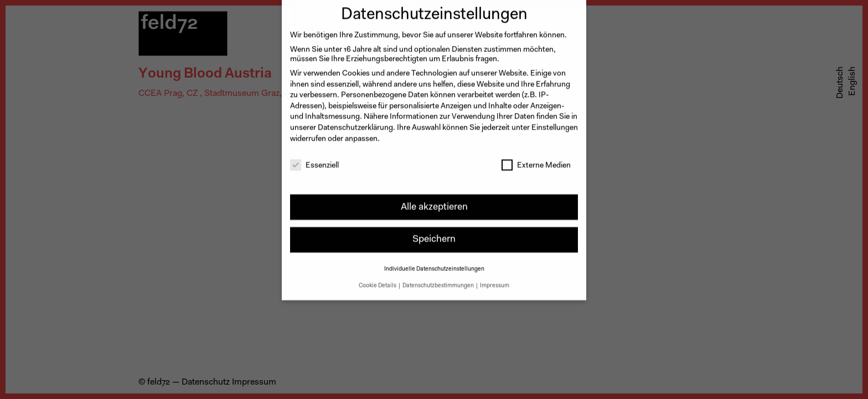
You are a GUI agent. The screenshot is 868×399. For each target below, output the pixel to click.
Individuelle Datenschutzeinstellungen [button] (434, 263)
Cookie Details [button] (378, 280)
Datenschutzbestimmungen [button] (439, 280)
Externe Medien (536, 160)
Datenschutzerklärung (355, 122)
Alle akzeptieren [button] (434, 201)
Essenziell (314, 160)
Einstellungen (555, 122)
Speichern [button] (434, 234)
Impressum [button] (495, 280)
